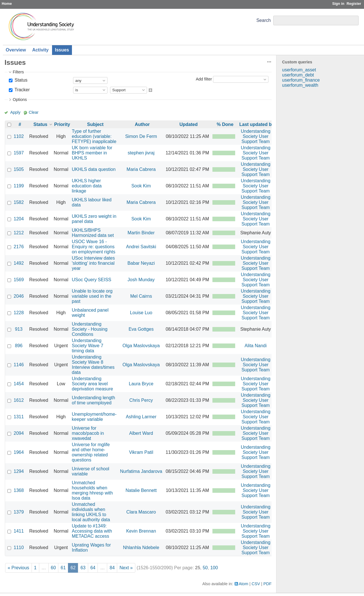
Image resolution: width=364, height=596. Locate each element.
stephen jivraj (141, 153)
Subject (95, 124)
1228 (19, 313)
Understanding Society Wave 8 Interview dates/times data (93, 365)
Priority (62, 124)
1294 (19, 471)
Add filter (204, 79)
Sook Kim (141, 186)
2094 (19, 433)
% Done (225, 124)
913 (19, 329)
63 (83, 568)
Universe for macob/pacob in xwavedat (88, 433)
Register (354, 4)
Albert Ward (141, 433)
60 (53, 568)
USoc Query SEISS (92, 280)
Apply (15, 112)
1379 (19, 512)
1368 (19, 490)
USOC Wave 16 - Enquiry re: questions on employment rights (94, 247)
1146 (19, 365)
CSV (256, 584)
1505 (19, 169)
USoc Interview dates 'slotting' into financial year (93, 263)
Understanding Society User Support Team (256, 136)
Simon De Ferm (141, 136)
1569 (19, 280)
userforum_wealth (300, 85)
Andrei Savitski (141, 247)
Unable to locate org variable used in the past (92, 296)
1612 (19, 400)
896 (19, 346)
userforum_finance (301, 80)
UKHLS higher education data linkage (87, 186)
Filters (18, 72)
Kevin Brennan (141, 531)
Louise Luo (141, 313)
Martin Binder (141, 233)
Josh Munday (141, 280)
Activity (40, 50)
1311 (19, 417)
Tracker (22, 90)
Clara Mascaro (141, 512)
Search (263, 20)
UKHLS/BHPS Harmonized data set (93, 233)
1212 (19, 233)
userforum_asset (299, 70)
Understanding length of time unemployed (94, 400)
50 (205, 568)
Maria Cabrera (141, 169)
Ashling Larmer (141, 417)
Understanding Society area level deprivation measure (93, 384)
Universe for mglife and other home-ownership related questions (91, 452)
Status (20, 80)
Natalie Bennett (141, 490)
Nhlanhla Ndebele (141, 548)
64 (93, 568)
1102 (19, 136)
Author (142, 124)
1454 (19, 384)
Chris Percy (141, 400)
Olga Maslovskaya (141, 346)
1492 (19, 263)
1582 (19, 202)
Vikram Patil (141, 452)
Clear (34, 112)
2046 (19, 296)
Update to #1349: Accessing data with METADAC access (92, 531)
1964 (19, 452)
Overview (16, 50)
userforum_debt (298, 75)
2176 (19, 247)
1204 (19, 219)
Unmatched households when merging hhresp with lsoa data (92, 490)
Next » (126, 568)
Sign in (338, 4)
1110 (19, 548)
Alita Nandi (256, 346)
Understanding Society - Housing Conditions (90, 329)
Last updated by (257, 124)
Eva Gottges (141, 329)
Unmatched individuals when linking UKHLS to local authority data (91, 512)
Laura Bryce (141, 384)
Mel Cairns (141, 296)
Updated (189, 124)
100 (214, 568)
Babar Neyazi (141, 263)
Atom (244, 584)
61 (63, 568)
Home (7, 4)
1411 (19, 531)
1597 (19, 153)
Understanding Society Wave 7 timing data (88, 346)
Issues (62, 50)
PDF (267, 584)
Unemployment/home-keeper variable (94, 417)
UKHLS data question (94, 169)
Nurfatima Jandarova (141, 471)
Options (20, 100)
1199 (19, 186)
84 (112, 568)
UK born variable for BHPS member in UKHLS (92, 153)
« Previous (18, 568)
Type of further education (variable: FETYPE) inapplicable (94, 136)
